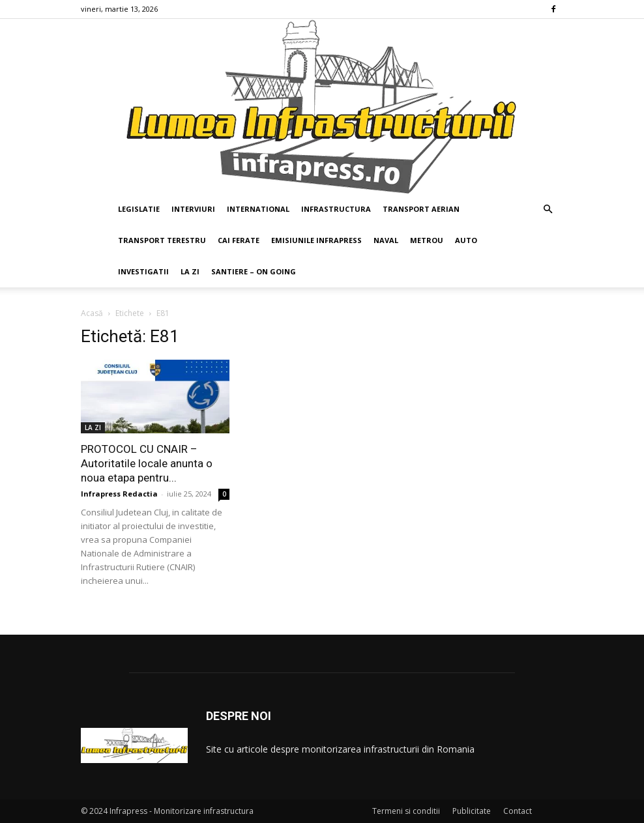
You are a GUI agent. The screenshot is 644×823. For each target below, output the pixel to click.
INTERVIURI (193, 209)
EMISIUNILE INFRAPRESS (316, 240)
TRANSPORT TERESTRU (162, 240)
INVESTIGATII (143, 271)
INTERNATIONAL (258, 209)
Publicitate (472, 811)
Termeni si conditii (406, 811)
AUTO (466, 240)
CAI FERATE (239, 240)
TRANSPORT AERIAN (421, 209)
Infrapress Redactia (119, 494)
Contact (518, 811)
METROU (427, 240)
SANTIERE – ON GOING (254, 271)
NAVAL (386, 240)
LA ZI (190, 271)
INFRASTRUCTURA (336, 209)
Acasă (92, 313)
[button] (548, 209)
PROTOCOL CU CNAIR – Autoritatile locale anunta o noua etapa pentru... (147, 463)
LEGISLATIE (139, 209)
